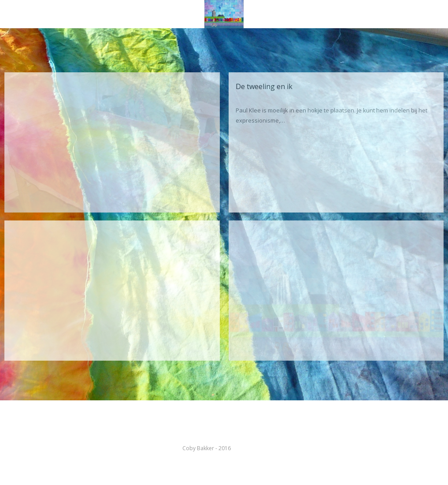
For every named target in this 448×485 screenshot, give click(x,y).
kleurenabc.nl (249, 448)
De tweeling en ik (264, 86)
